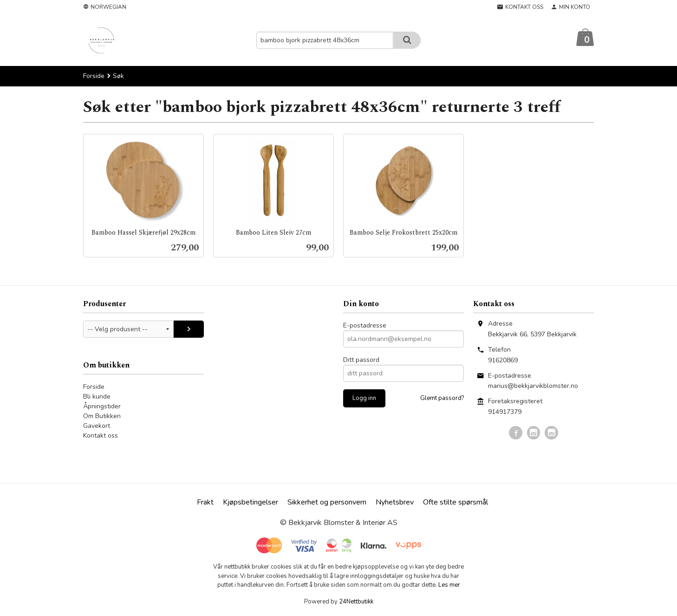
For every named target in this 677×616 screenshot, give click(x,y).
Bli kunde (97, 397)
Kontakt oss (101, 436)
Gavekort (97, 426)
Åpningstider (102, 407)
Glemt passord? (442, 399)
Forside (94, 76)
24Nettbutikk (356, 602)
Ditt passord (361, 360)
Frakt (205, 503)
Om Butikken (102, 416)
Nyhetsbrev (395, 503)
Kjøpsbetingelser (251, 503)
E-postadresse (365, 326)
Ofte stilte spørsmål (456, 503)
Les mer (449, 585)
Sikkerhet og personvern (327, 503)
